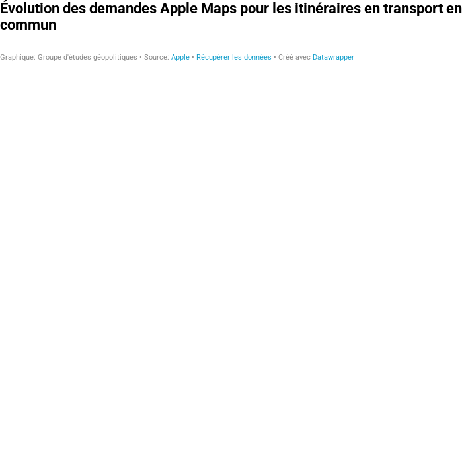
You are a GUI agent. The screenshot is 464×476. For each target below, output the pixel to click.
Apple (180, 57)
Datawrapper (333, 57)
